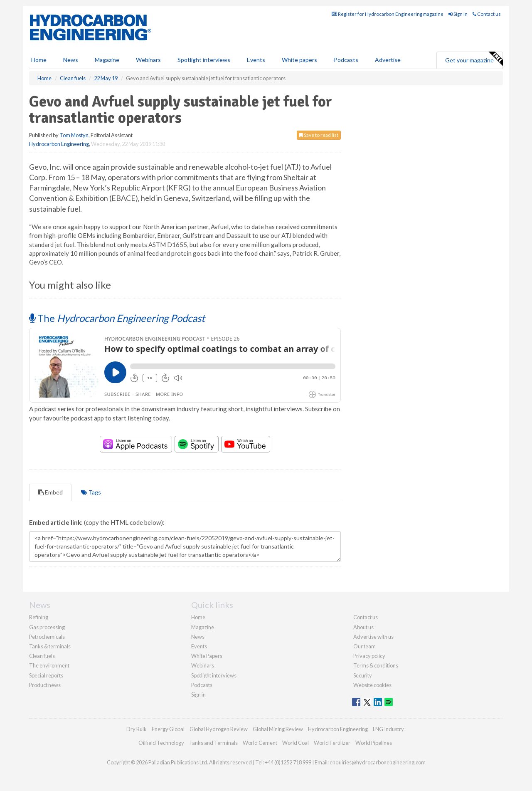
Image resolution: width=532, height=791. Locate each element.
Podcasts (346, 60)
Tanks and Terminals (213, 743)
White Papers (207, 656)
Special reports (46, 675)
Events (256, 60)
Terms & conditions (376, 665)
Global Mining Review (278, 729)
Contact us (487, 14)
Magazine (107, 60)
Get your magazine (474, 59)
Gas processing (47, 627)
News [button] (71, 60)
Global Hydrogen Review (219, 729)
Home (39, 60)
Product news (45, 685)
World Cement (260, 743)
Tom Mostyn (74, 135)
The (117, 318)
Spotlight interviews (204, 60)
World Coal (296, 743)
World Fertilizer (332, 743)
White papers (299, 60)
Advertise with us (373, 637)
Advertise (388, 60)
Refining (39, 617)
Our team (365, 646)
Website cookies (372, 685)
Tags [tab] (91, 492)
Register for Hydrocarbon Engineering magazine (388, 14)
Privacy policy (369, 656)
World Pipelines (374, 743)
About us (363, 627)
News (198, 637)
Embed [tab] (50, 492)
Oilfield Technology (161, 743)
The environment (49, 665)
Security (363, 675)
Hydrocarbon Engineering (59, 144)
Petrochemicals (47, 637)
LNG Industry (388, 729)
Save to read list (319, 135)
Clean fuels (42, 656)
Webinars (148, 60)
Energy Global (168, 729)
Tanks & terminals (50, 646)
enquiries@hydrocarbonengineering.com (378, 762)
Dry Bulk (137, 729)
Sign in (458, 14)
